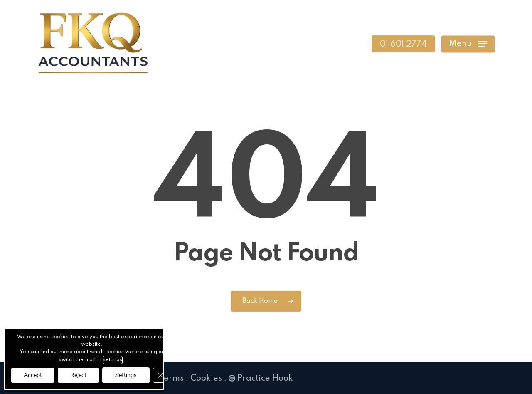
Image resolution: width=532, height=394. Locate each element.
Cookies (206, 379)
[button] (468, 44)
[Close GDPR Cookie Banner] (160, 375)
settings (113, 360)
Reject (78, 375)
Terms (171, 379)
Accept (33, 375)
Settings (126, 375)
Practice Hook (261, 379)
